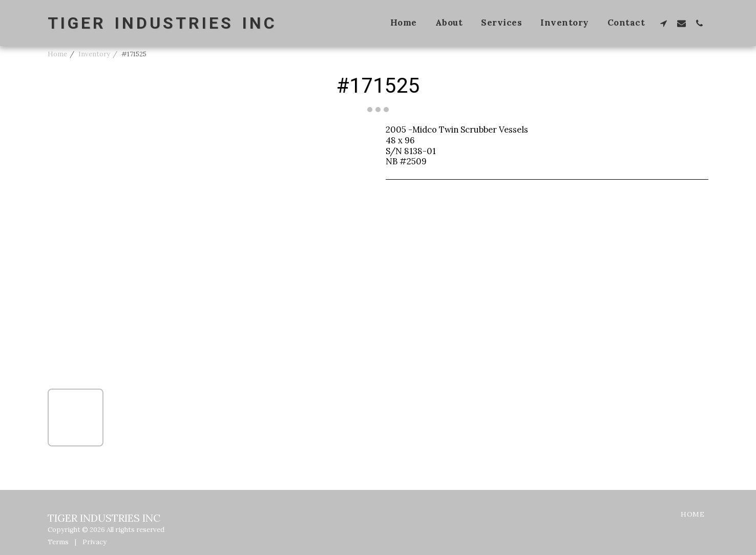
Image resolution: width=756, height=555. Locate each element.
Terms (58, 542)
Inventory (94, 54)
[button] (664, 23)
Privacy (94, 542)
